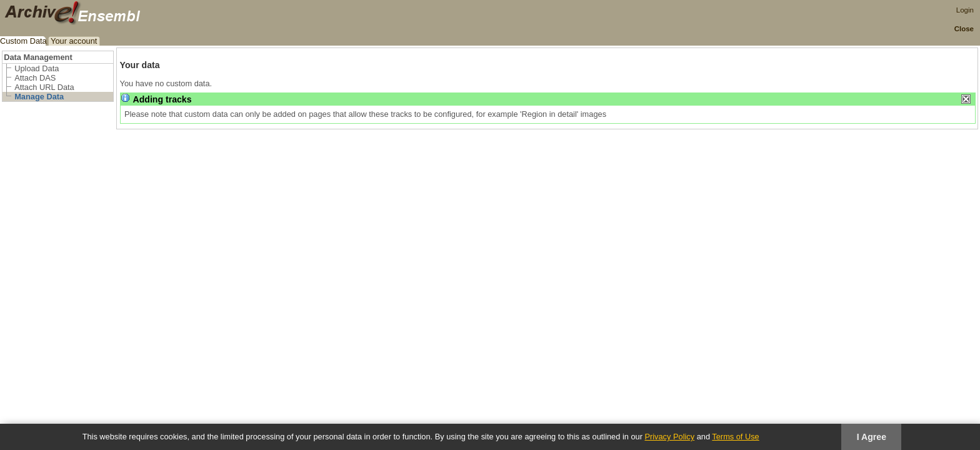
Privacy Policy (669, 437)
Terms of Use (735, 437)
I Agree (872, 437)
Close (964, 29)
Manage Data (39, 97)
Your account (74, 41)
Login (965, 10)
